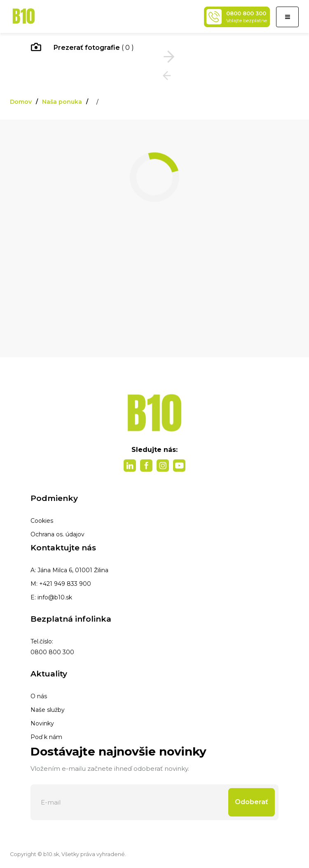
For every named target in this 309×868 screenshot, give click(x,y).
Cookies (42, 521)
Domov (21, 102)
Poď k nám (46, 737)
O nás (39, 696)
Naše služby (48, 710)
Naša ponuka (62, 102)
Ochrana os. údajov (57, 534)
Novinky (42, 723)
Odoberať (252, 802)
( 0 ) (82, 48)
